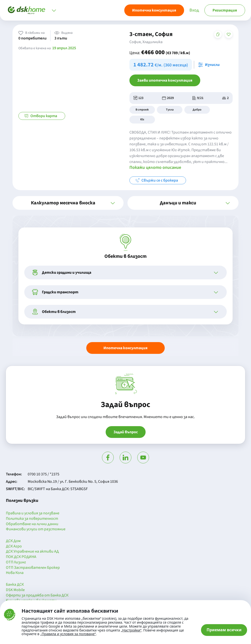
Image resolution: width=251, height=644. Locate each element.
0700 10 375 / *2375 (44, 474)
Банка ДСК (15, 585)
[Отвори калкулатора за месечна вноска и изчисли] (210, 65)
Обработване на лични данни (32, 524)
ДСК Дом (13, 541)
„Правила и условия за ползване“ (68, 634)
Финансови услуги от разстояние (36, 529)
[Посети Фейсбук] (108, 458)
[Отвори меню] (54, 10)
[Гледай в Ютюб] (143, 458)
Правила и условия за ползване (33, 513)
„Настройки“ (131, 630)
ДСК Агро (14, 546)
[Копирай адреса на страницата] (218, 34)
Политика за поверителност (32, 519)
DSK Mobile (15, 590)
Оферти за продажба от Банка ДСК (37, 595)
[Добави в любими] (229, 34)
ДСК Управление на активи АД (32, 552)
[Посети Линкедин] (125, 458)
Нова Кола (15, 573)
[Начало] (26, 10)
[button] (68, 203)
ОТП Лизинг (16, 562)
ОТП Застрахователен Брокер (33, 568)
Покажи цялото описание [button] (155, 167)
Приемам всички (224, 630)
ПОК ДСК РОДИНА (21, 557)
